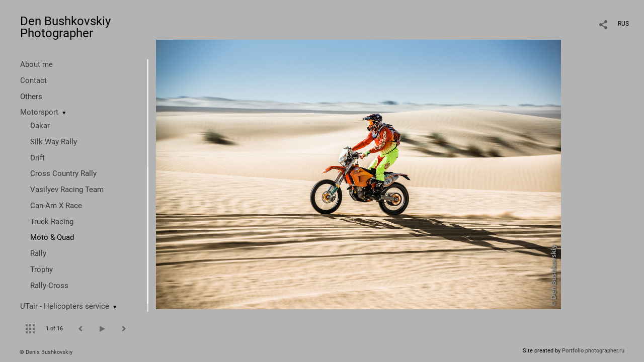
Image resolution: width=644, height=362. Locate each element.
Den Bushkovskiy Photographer (65, 27)
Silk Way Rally (54, 142)
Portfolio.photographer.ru (593, 351)
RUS (623, 24)
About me (36, 64)
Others (31, 97)
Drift (37, 158)
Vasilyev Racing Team (67, 190)
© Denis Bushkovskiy (46, 352)
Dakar (40, 126)
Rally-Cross (49, 286)
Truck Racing (52, 222)
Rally (38, 253)
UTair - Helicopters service (65, 306)
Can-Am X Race (56, 206)
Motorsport (39, 112)
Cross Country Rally (63, 173)
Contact (33, 80)
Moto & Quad (52, 237)
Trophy (42, 269)
